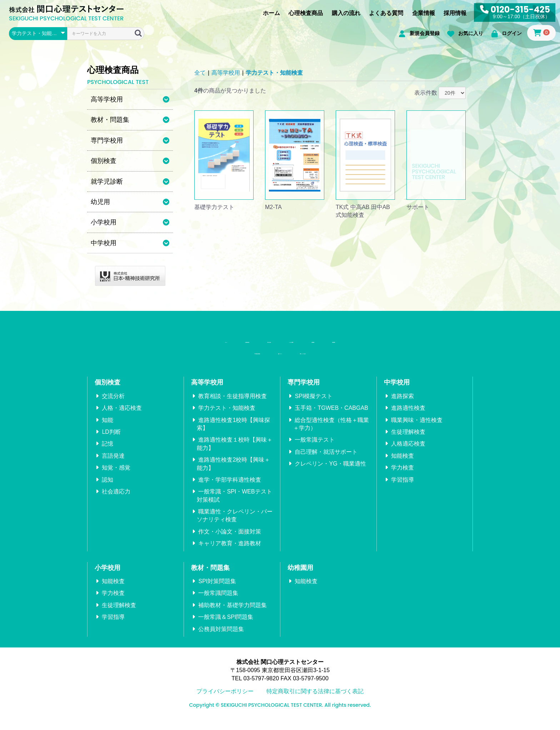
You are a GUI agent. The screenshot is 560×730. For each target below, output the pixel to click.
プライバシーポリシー (225, 700)
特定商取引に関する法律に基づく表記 (315, 700)
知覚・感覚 (116, 476)
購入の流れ (346, 13)
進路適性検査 (408, 417)
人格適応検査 (408, 453)
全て (200, 73)
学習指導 (402, 488)
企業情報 (424, 13)
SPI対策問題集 (217, 590)
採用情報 (455, 13)
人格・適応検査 (122, 417)
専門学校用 (304, 391)
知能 (107, 429)
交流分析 (113, 405)
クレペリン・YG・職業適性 (330, 473)
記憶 (107, 453)
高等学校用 (226, 73)
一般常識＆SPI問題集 (226, 626)
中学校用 (397, 391)
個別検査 (107, 391)
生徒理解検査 (408, 440)
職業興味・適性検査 (417, 429)
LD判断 (111, 440)
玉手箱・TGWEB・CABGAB (331, 417)
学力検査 (402, 476)
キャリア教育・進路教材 (230, 552)
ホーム (271, 13)
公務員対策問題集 (221, 638)
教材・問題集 (210, 576)
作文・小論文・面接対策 (230, 540)
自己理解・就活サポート (326, 460)
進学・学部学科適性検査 (230, 488)
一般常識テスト (315, 449)
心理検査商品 (306, 13)
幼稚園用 (300, 576)
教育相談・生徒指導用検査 (232, 405)
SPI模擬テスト (314, 405)
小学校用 (107, 576)
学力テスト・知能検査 (274, 73)
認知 (107, 488)
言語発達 (113, 464)
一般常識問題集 (218, 602)
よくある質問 (386, 13)
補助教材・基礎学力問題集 (232, 614)
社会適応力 (116, 500)
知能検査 (402, 464)
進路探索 (402, 405)
